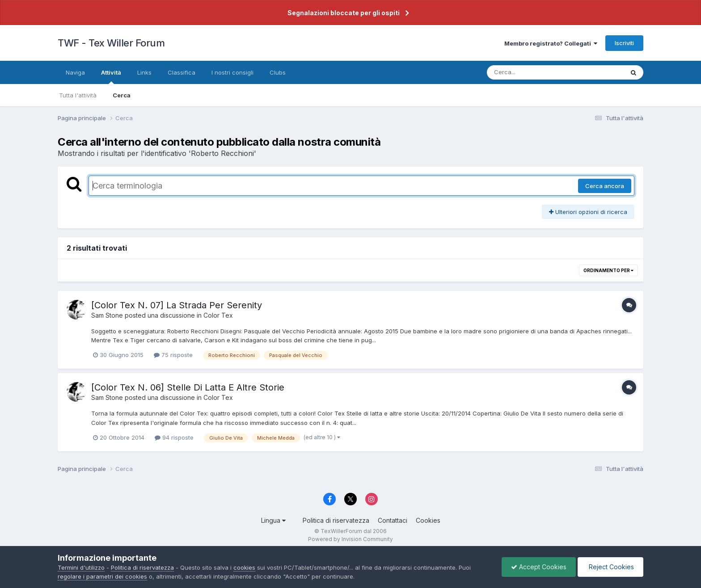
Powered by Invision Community (350, 539)
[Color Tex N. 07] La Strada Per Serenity (177, 305)
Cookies (428, 520)
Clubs (278, 72)
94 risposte (174, 437)
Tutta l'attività (78, 95)
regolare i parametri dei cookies (102, 576)
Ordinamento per (608, 270)
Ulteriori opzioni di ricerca (588, 212)
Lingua (273, 520)
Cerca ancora (605, 186)
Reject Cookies (610, 567)
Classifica (182, 72)
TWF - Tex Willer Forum (111, 43)
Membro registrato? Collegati (551, 43)
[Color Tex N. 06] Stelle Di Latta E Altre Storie (188, 387)
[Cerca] (534, 72)
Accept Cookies (539, 567)
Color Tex (218, 315)
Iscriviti (624, 43)
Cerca (122, 95)
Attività (111, 76)
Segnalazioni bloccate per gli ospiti (344, 13)
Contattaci (393, 520)
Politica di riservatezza (336, 520)
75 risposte (173, 355)
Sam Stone (107, 315)
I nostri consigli (232, 72)
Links (144, 72)
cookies (244, 567)
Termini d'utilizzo (81, 567)
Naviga (75, 72)
